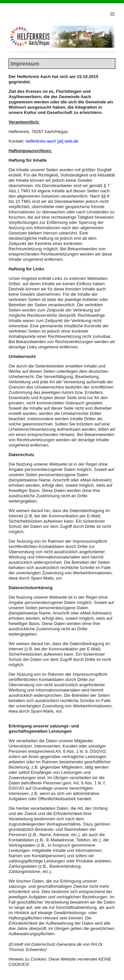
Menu (112, 12)
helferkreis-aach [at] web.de (52, 141)
